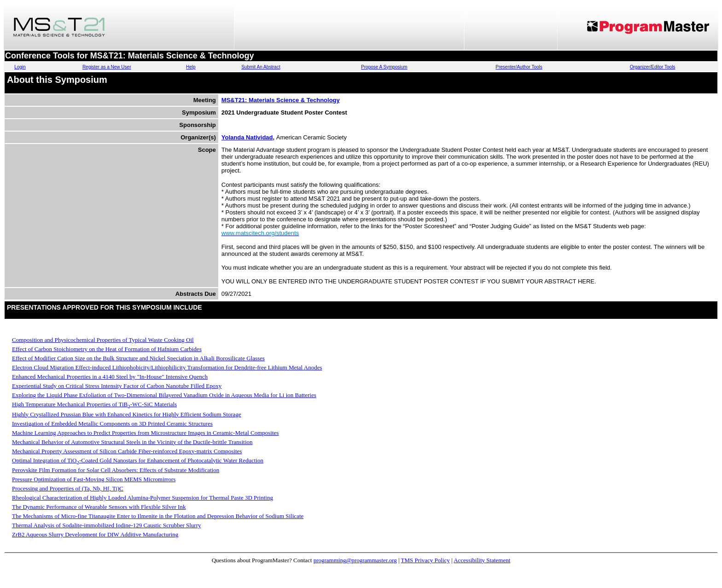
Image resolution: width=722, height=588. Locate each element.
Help (191, 67)
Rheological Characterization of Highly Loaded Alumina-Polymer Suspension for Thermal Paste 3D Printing (143, 498)
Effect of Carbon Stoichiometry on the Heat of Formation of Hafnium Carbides (107, 349)
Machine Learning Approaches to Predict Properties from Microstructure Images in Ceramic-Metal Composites (145, 433)
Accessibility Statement (482, 560)
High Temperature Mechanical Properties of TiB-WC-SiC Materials (94, 404)
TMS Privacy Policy (425, 560)
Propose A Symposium (384, 67)
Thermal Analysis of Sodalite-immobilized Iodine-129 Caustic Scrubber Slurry (107, 525)
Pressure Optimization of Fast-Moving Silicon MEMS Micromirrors (94, 479)
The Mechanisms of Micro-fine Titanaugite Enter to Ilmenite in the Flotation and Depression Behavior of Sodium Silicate (158, 516)
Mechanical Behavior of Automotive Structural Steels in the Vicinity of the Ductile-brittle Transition (132, 442)
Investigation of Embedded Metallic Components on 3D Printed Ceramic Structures (112, 424)
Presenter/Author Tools (519, 67)
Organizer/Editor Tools (653, 67)
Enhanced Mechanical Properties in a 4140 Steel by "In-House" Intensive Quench (110, 377)
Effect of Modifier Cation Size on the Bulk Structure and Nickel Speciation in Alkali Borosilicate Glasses (138, 358)
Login (20, 67)
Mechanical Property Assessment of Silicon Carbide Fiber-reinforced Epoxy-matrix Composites (127, 451)
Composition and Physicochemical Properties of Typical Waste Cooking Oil (103, 340)
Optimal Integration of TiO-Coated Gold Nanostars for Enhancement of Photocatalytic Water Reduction (138, 460)
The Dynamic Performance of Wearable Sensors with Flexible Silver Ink (99, 507)
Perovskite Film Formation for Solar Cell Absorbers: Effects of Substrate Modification (116, 470)
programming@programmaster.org (355, 560)
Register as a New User (107, 67)
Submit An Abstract (261, 67)
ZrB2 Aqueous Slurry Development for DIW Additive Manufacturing (95, 534)
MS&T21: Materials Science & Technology (281, 100)
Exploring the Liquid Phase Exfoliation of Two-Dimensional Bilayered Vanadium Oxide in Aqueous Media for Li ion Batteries (164, 395)
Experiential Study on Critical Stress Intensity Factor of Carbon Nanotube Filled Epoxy (117, 386)
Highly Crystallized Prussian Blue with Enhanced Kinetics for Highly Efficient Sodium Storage (127, 414)
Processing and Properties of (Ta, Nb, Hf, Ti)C (68, 488)
